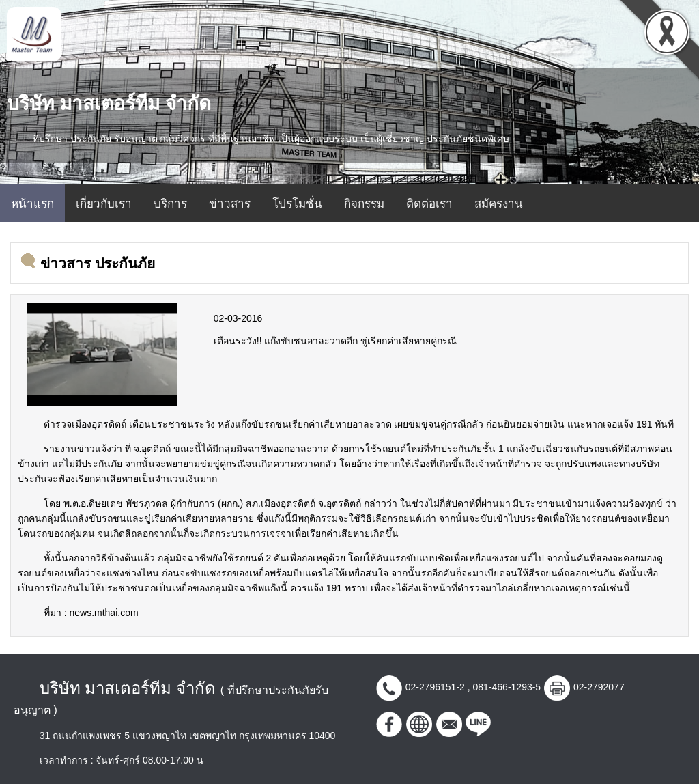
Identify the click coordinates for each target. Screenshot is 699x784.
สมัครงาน (499, 204)
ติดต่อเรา (429, 204)
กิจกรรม (364, 204)
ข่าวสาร (230, 204)
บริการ (170, 204)
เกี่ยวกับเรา (104, 204)
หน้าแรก (32, 204)
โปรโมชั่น (297, 204)
